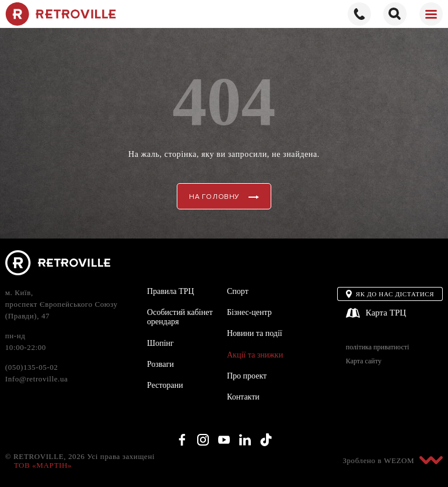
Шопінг (160, 343)
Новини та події (255, 333)
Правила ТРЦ (171, 291)
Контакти (243, 397)
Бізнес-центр (249, 312)
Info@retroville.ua (37, 379)
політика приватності (377, 347)
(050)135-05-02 (32, 367)
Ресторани (165, 385)
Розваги (160, 364)
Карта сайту (364, 361)
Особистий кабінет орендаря (180, 317)
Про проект (247, 376)
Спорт (238, 291)
